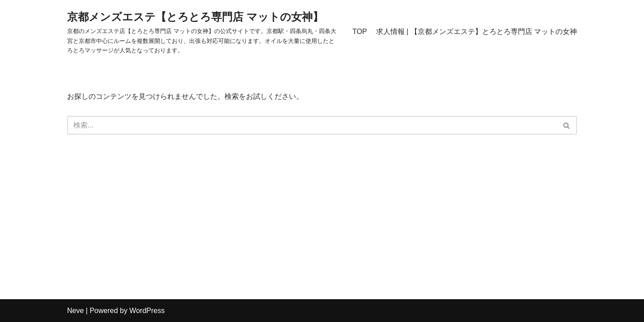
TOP (360, 32)
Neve (75, 311)
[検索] (312, 125)
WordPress (147, 311)
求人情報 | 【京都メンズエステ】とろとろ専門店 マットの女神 (477, 32)
